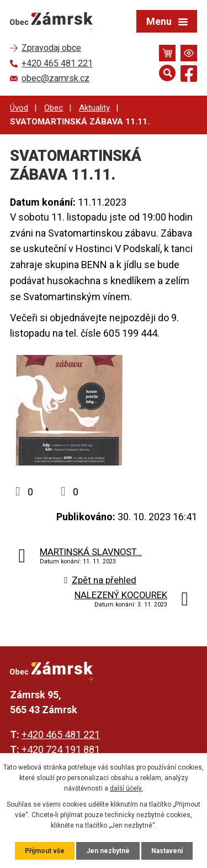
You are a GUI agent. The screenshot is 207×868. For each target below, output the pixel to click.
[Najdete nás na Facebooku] (189, 75)
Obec (54, 108)
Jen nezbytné (108, 851)
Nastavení (167, 851)
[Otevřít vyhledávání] (167, 73)
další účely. (126, 788)
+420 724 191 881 (61, 749)
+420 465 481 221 (61, 734)
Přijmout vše (45, 851)
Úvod (19, 108)
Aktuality (94, 108)
